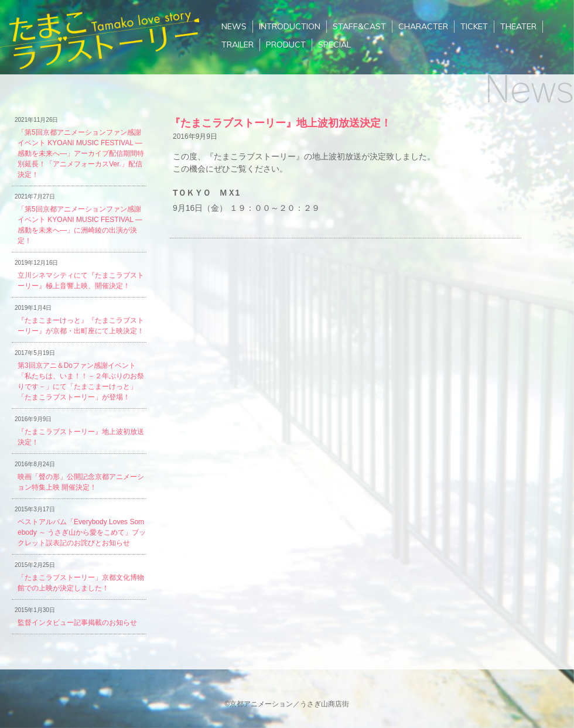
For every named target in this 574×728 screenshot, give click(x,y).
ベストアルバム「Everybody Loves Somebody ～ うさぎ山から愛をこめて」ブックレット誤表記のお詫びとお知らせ (82, 532)
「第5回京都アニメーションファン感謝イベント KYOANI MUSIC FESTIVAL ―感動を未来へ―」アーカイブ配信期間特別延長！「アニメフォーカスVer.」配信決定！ (81, 153)
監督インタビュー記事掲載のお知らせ (77, 623)
